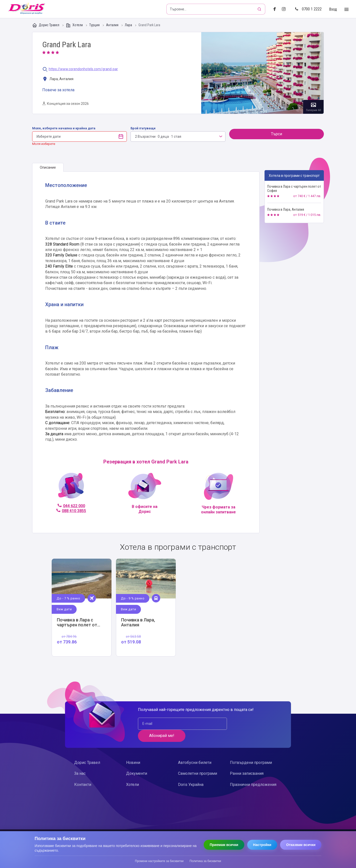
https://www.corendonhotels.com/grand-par (83, 69)
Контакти (83, 772)
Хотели (75, 25)
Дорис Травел (46, 25)
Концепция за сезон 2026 (66, 104)
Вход (333, 9)
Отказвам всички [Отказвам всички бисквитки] (301, 845)
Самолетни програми (198, 762)
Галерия (262, 73)
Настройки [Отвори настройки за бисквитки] (262, 845)
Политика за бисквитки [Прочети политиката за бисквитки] (205, 861)
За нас (80, 762)
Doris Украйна (191, 772)
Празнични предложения (253, 772)
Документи (137, 762)
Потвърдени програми (251, 750)
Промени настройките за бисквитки (159, 861)
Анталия (113, 25)
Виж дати (64, 609)
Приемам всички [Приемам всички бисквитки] (224, 845)
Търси (277, 134)
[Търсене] (260, 9)
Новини (133, 750)
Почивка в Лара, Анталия (286, 209)
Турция (95, 25)
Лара (129, 25)
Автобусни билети (195, 750)
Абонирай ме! (250, 724)
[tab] (48, 167)
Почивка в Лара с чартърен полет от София (294, 189)
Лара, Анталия (58, 79)
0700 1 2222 (308, 9)
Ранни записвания (247, 762)
